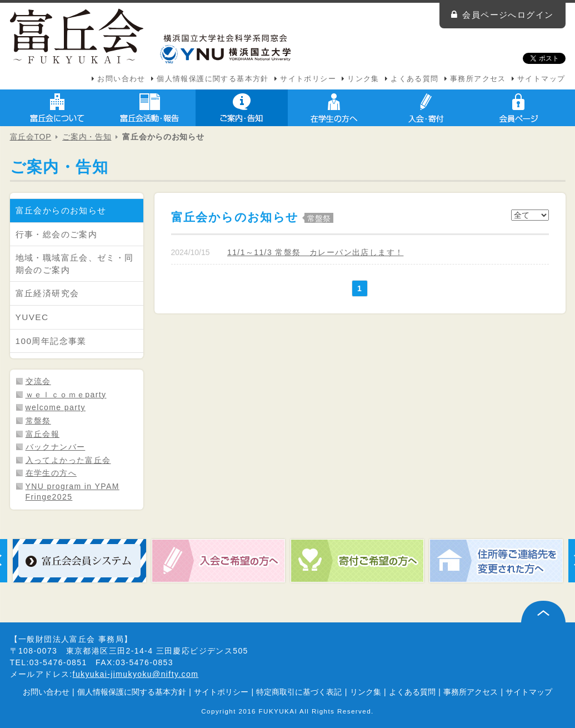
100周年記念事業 (51, 341)
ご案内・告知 (242, 108)
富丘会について (57, 108)
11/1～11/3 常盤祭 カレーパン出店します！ (315, 252)
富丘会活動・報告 (149, 108)
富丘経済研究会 (47, 293)
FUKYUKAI (278, 711)
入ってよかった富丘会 (68, 460)
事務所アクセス (478, 79)
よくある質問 (414, 79)
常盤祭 (38, 421)
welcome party (56, 407)
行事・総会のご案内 (57, 234)
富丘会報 (43, 434)
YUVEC (32, 317)
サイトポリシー (308, 79)
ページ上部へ (543, 612)
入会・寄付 (426, 108)
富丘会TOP (31, 137)
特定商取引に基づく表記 (299, 692)
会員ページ (518, 108)
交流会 (38, 381)
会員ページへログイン (508, 15)
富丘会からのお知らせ (61, 210)
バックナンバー (56, 447)
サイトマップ (541, 79)
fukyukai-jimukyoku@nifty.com (136, 674)
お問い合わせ (121, 79)
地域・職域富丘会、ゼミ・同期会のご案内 (75, 264)
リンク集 (363, 79)
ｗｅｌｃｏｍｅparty (66, 395)
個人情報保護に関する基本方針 (213, 79)
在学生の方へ (334, 108)
